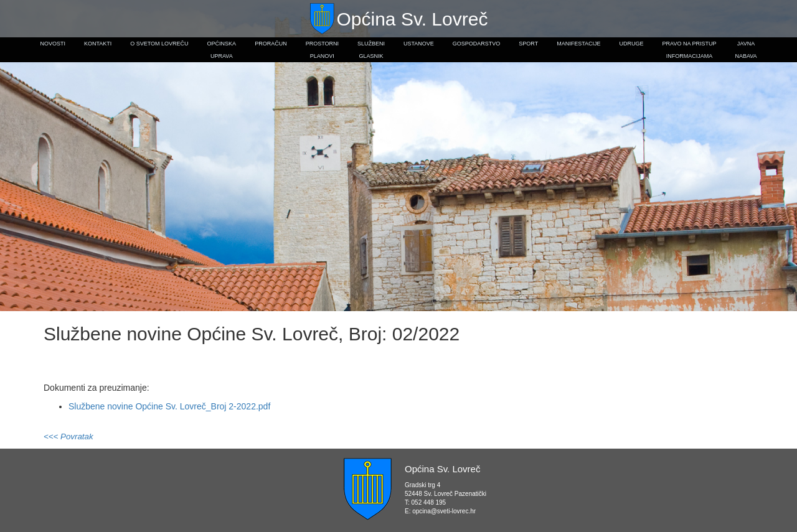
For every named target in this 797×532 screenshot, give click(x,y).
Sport (528, 44)
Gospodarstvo (477, 44)
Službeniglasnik (371, 50)
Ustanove (419, 44)
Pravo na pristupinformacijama (690, 50)
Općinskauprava (222, 50)
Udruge (632, 44)
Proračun (271, 44)
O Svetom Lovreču (159, 44)
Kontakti (98, 44)
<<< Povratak (68, 436)
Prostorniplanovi (322, 50)
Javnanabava (746, 50)
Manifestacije (578, 44)
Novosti (53, 44)
